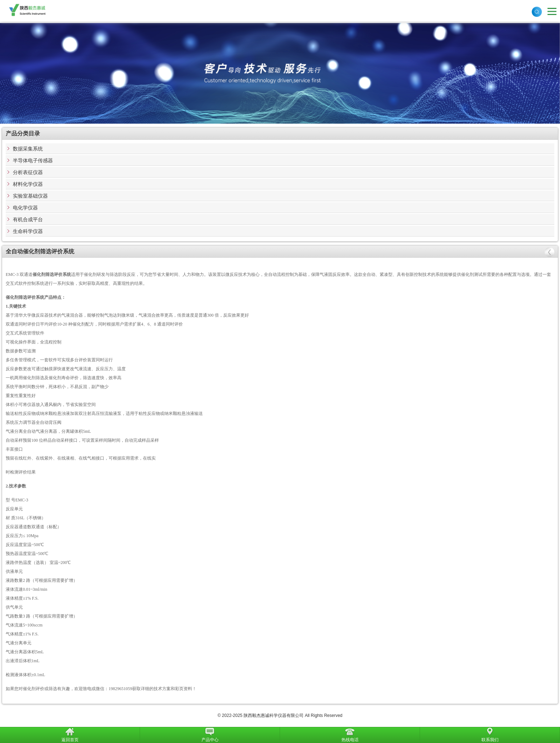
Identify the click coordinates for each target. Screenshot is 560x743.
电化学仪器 (25, 208)
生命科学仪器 (28, 231)
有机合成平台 (28, 219)
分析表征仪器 (28, 172)
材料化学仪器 (28, 184)
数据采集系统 (28, 149)
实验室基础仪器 (30, 196)
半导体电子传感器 (33, 160)
